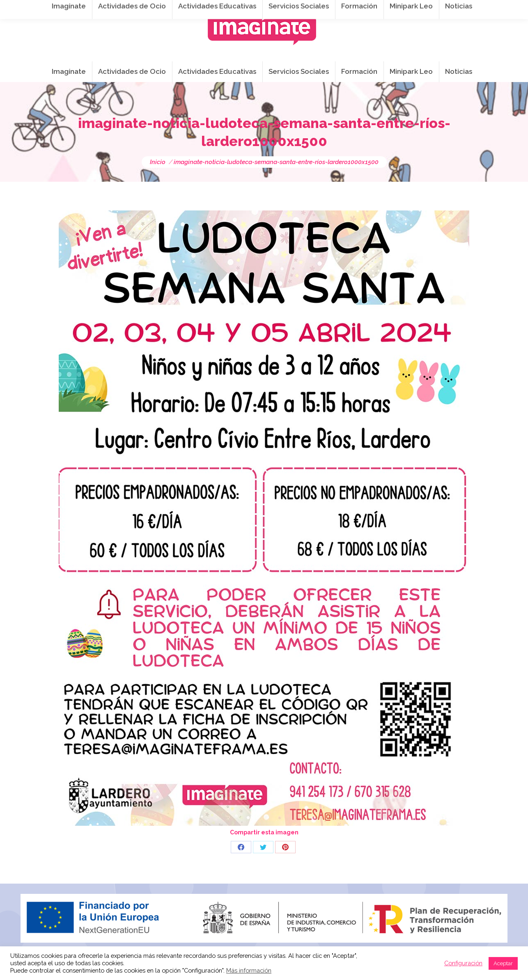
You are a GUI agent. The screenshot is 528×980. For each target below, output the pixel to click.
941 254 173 (163, 9)
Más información (249, 970)
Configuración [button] (463, 963)
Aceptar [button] (503, 963)
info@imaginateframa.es (234, 9)
